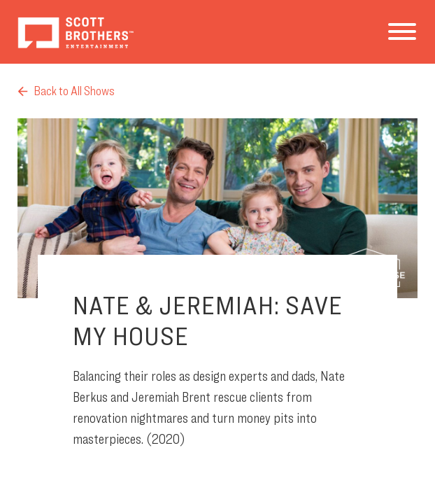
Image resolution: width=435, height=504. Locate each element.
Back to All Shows (66, 90)
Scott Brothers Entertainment (75, 32)
